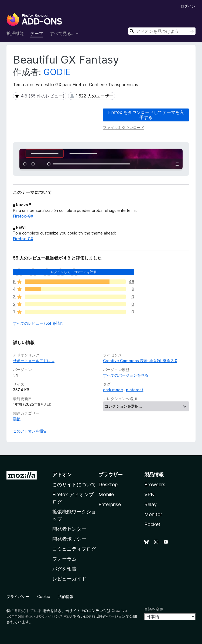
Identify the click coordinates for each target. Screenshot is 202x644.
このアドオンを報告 (30, 431)
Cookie (44, 596)
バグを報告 (64, 569)
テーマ (37, 33)
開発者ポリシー (69, 539)
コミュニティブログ (74, 549)
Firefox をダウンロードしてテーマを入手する (146, 115)
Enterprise (110, 504)
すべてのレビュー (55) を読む (38, 323)
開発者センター (69, 529)
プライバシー (18, 596)
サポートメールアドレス (34, 361)
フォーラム (64, 559)
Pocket (152, 524)
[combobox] (162, 31)
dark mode (113, 390)
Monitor (153, 514)
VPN (149, 494)
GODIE (57, 72)
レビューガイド (69, 579)
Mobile (106, 494)
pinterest (135, 390)
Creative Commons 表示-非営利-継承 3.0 (140, 361)
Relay (150, 504)
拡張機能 (15, 33)
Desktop (108, 484)
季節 (17, 419)
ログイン (188, 6)
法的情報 (66, 596)
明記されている (28, 610)
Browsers (155, 484)
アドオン (62, 475)
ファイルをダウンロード (124, 127)
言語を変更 (154, 609)
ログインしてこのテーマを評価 (74, 272)
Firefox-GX (23, 216)
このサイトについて (74, 484)
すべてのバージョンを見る (126, 375)
